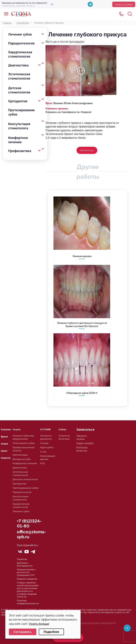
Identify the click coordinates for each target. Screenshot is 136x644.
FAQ (42, 463)
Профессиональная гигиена (24, 449)
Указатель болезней (64, 437)
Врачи (4, 437)
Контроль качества (82, 449)
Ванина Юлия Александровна (73, 103)
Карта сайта (47, 447)
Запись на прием (124, 5)
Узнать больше (39, 624)
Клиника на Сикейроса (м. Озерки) (68, 112)
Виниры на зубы (22, 459)
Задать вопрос (85, 443)
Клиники (6, 429)
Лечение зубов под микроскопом (23, 437)
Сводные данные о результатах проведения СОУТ (26, 572)
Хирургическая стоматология (20, 54)
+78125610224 (121, 14)
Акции (4, 444)
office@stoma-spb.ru (31, 534)
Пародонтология (21, 43)
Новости (6, 458)
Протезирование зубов (21, 112)
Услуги (16, 429)
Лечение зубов (20, 34)
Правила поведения (27, 579)
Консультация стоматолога (19, 126)
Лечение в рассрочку (46, 437)
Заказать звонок (82, 437)
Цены (4, 451)
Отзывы (44, 443)
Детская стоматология (19, 90)
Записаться (87, 150)
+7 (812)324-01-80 (29, 523)
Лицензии (22, 559)
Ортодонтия (18, 101)
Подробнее (51, 632)
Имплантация (20, 455)
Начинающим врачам (48, 458)
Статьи (62, 429)
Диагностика (18, 65)
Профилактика (20, 151)
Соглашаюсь (23, 632)
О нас (43, 452)
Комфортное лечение (18, 140)
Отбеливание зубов (24, 443)
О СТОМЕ (45, 429)
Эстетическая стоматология (19, 76)
